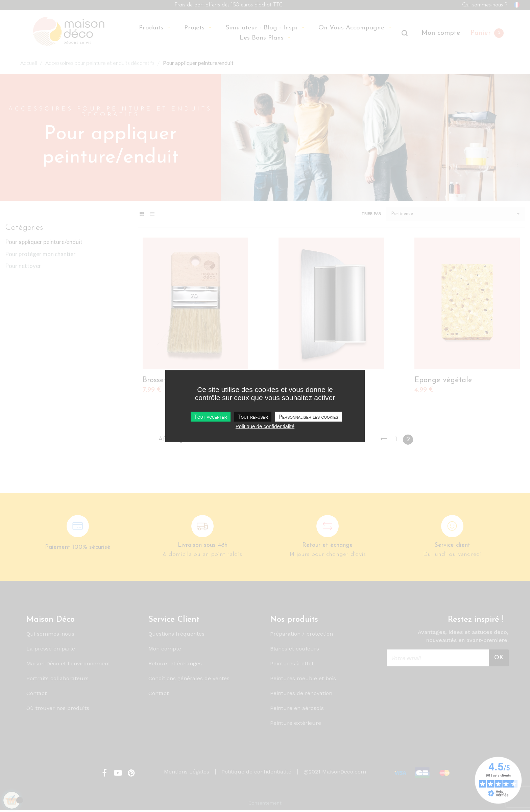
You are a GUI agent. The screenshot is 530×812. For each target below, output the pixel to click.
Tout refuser (253, 416)
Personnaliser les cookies (308, 416)
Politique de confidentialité (265, 426)
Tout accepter (210, 416)
